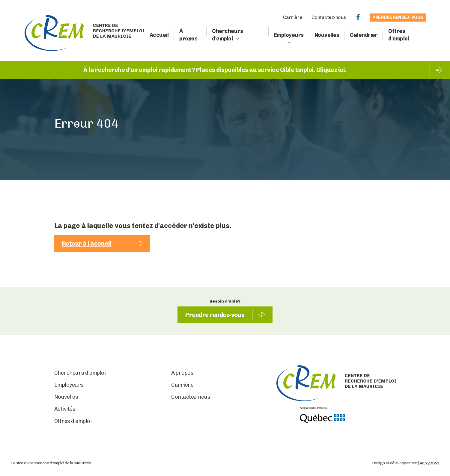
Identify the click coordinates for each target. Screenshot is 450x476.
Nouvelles (327, 35)
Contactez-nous (329, 17)
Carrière (293, 17)
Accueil (159, 35)
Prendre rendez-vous (398, 17)
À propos (188, 35)
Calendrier (364, 35)
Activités (65, 409)
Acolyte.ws (430, 463)
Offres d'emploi (399, 35)
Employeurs (289, 35)
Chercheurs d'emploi (227, 35)
